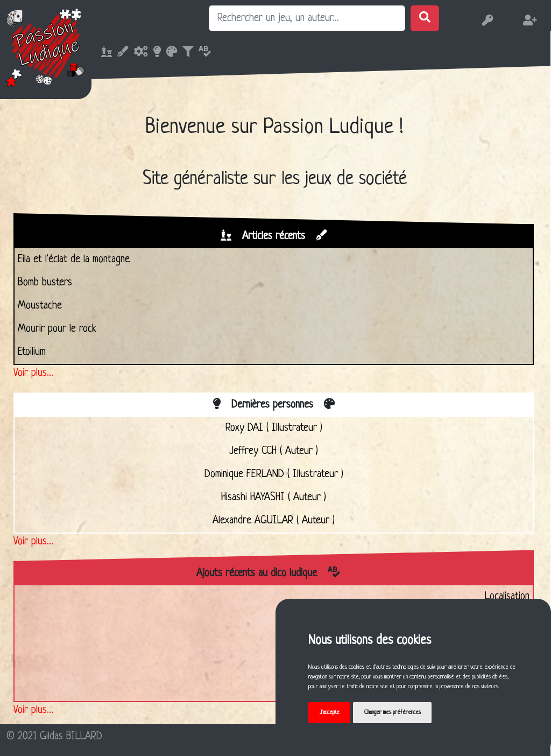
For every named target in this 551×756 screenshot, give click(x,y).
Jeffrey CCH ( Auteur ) (274, 451)
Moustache (40, 306)
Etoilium (32, 352)
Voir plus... (33, 373)
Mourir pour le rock (57, 329)
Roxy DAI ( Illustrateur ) (274, 428)
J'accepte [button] (330, 712)
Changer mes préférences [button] (393, 712)
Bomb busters (45, 283)
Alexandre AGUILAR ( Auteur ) (274, 521)
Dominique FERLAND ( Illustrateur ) (274, 474)
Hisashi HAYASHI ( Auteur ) (274, 498)
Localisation (507, 597)
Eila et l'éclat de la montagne (74, 260)
